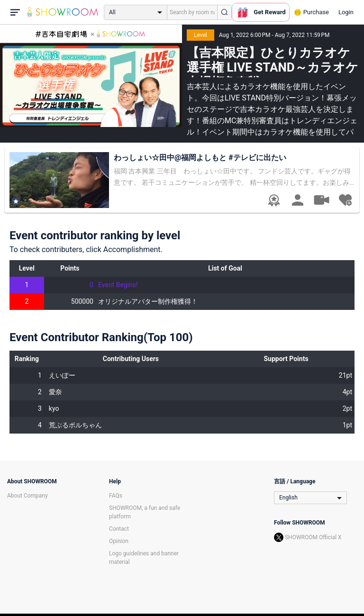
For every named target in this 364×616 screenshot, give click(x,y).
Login (346, 12)
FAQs (116, 496)
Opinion (119, 541)
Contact (119, 529)
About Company (27, 496)
